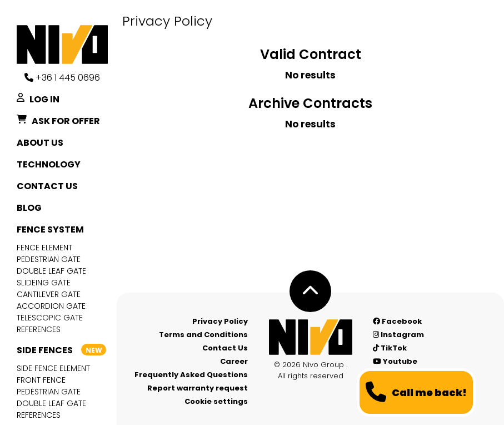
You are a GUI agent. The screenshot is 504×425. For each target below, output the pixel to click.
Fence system (50, 229)
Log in (38, 100)
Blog (29, 208)
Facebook (397, 321)
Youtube (395, 361)
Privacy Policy (220, 321)
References (39, 329)
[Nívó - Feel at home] (311, 337)
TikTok (390, 348)
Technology (49, 164)
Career (234, 361)
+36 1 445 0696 (62, 78)
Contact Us (47, 186)
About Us (40, 143)
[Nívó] (67, 45)
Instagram (398, 335)
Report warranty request (198, 388)
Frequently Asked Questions (191, 375)
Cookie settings (216, 401)
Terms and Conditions (203, 335)
